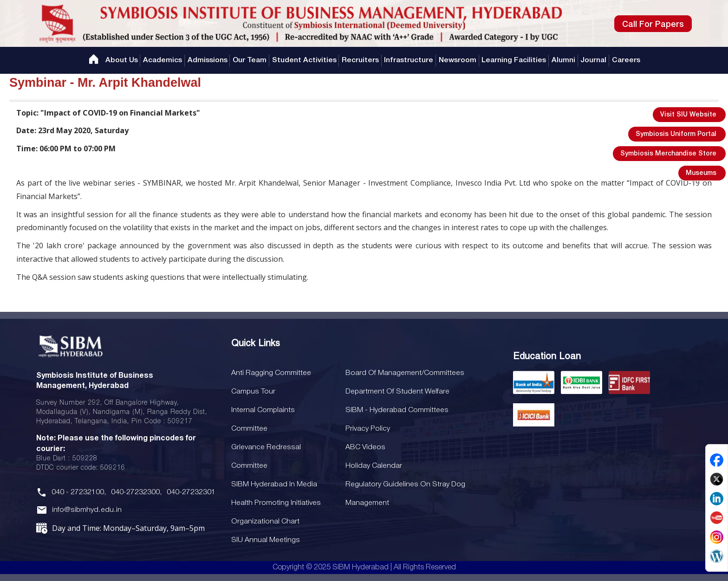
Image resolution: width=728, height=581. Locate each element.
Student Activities (304, 60)
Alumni (564, 60)
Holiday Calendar (371, 466)
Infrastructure (409, 60)
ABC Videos (363, 447)
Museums (701, 173)
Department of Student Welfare (395, 392)
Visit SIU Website (688, 115)
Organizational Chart (265, 522)
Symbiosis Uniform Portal (676, 134)
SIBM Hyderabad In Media (274, 484)
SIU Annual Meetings (265, 540)
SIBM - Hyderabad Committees (394, 410)
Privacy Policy (365, 429)
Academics (162, 60)
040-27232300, (136, 492)
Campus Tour (253, 392)
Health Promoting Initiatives (275, 503)
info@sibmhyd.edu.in (86, 510)
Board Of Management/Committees (401, 373)
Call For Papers (653, 25)
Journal (595, 60)
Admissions (207, 60)
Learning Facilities (514, 60)
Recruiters (360, 60)
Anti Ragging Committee (270, 373)
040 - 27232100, (79, 492)
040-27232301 (190, 492)
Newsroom (458, 60)
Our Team (249, 60)
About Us (120, 60)
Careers (627, 60)
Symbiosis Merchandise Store (668, 154)
